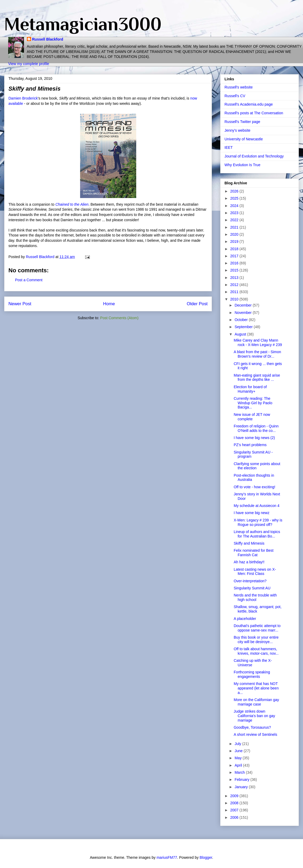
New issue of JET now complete (252, 417)
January (242, 787)
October (242, 320)
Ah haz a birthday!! (249, 562)
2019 (235, 241)
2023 (235, 213)
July (238, 744)
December (243, 305)
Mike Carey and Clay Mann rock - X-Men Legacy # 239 (258, 342)
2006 (235, 817)
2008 (235, 803)
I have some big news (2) (254, 438)
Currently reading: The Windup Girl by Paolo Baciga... (253, 403)
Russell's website (239, 87)
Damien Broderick (23, 98)
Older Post (197, 304)
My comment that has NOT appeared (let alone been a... (256, 688)
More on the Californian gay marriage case (256, 702)
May (238, 758)
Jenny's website (237, 130)
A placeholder (245, 619)
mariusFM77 (167, 857)
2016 (235, 263)
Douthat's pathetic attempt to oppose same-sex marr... (257, 628)
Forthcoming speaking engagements (252, 674)
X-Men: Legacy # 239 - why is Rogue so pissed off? (258, 522)
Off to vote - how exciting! (255, 487)
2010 (235, 299)
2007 (235, 810)
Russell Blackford (48, 39)
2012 (235, 285)
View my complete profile (29, 64)
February (242, 780)
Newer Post (20, 304)
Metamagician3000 (83, 24)
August (241, 334)
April (239, 765)
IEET (229, 147)
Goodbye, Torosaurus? (252, 727)
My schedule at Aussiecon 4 (257, 506)
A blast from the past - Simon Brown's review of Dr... (257, 354)
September (244, 327)
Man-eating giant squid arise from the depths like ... (257, 378)
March (240, 772)
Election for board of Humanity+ (250, 389)
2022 (235, 220)
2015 (235, 270)
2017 (235, 256)
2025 (235, 198)
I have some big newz (251, 513)
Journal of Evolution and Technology (254, 156)
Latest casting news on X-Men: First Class (255, 572)
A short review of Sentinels (255, 734)
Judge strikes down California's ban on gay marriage (254, 716)
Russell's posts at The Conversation (254, 113)
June (239, 751)
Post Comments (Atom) (119, 318)
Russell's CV (235, 96)
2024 (235, 206)
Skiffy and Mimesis (249, 543)
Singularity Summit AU (252, 588)
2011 (235, 292)
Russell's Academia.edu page (249, 104)
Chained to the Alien (72, 204)
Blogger (206, 857)
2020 (235, 234)
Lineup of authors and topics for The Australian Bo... (257, 534)
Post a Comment (29, 280)
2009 (235, 796)
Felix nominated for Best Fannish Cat (254, 553)
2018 (235, 249)
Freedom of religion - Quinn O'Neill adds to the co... (256, 428)
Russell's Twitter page (242, 122)
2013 (235, 278)
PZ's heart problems (250, 445)
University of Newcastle (244, 139)
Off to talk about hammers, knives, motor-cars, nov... (256, 651)
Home (109, 304)
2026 (235, 191)
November (243, 313)
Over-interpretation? (250, 581)
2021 (235, 227)
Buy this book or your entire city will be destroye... (256, 640)
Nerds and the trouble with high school (255, 597)
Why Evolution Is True (242, 165)
